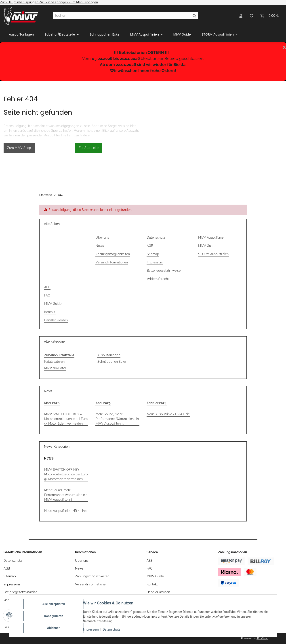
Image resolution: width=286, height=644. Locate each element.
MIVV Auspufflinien (212, 237)
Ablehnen (54, 628)
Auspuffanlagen (109, 355)
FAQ (47, 295)
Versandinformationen (112, 262)
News (100, 246)
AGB (150, 246)
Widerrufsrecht (158, 279)
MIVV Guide (182, 34)
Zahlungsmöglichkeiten (113, 254)
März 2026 (52, 403)
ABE (47, 287)
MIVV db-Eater (55, 368)
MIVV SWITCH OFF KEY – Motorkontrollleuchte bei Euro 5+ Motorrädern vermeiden (66, 419)
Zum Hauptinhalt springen (20, 2)
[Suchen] (122, 16)
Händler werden (56, 320)
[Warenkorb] (270, 16)
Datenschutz (112, 630)
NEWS (49, 458)
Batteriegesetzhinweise (164, 271)
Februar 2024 (157, 403)
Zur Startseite (89, 148)
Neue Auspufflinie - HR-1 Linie (168, 414)
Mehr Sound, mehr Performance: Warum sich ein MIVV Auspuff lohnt (117, 419)
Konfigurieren (54, 616)
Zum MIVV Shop (19, 148)
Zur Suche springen (54, 2)
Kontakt (50, 312)
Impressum (92, 630)
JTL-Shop (262, 638)
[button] (241, 16)
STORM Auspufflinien (213, 254)
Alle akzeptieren (54, 605)
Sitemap (153, 254)
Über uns (102, 237)
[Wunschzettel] (252, 16)
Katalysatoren (54, 362)
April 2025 (103, 403)
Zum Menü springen (83, 2)
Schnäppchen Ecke (112, 362)
